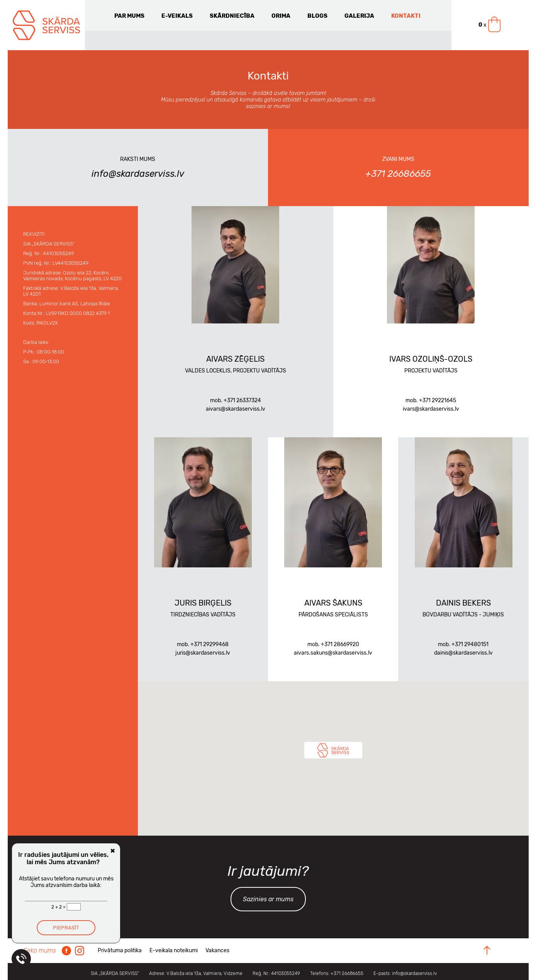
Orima (281, 16)
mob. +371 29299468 (203, 644)
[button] (333, 750)
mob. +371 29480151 (463, 644)
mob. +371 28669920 (333, 644)
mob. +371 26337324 (236, 400)
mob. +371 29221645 (431, 400)
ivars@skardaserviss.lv (431, 409)
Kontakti (406, 16)
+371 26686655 (398, 174)
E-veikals (177, 16)
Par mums (129, 16)
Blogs (317, 16)
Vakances (217, 950)
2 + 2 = (59, 907)
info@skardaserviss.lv (138, 174)
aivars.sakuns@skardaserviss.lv (333, 653)
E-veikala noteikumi (174, 950)
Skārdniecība (232, 16)
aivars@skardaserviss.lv (236, 409)
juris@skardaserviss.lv (203, 653)
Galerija (359, 16)
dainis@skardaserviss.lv (463, 653)
